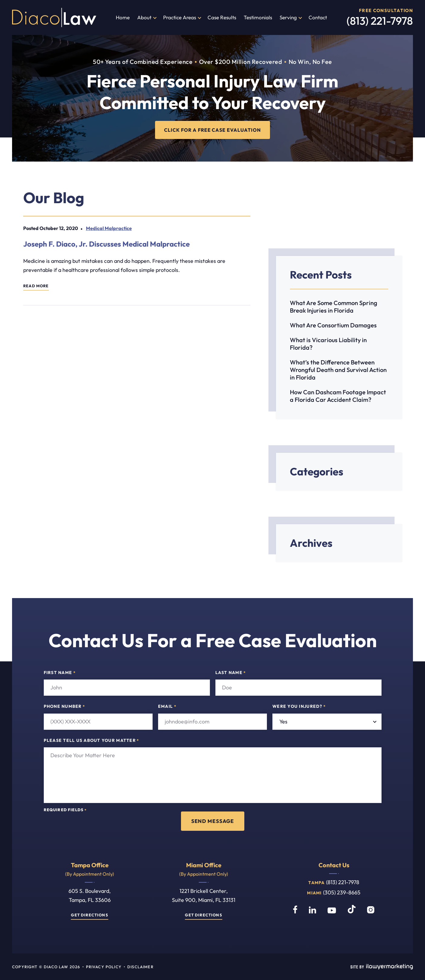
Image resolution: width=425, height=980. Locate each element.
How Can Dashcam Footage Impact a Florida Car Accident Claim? (338, 396)
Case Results (222, 17)
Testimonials (258, 17)
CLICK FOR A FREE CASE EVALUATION (212, 130)
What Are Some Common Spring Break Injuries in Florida (334, 307)
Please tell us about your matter (92, 741)
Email (167, 707)
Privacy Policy (104, 967)
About (144, 17)
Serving (288, 17)
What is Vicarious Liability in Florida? (328, 344)
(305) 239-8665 (342, 892)
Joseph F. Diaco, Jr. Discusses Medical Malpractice (106, 244)
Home (123, 17)
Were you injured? (299, 707)
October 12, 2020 (59, 228)
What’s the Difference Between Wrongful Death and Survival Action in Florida (338, 370)
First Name (60, 673)
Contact (318, 17)
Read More (36, 286)
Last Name (231, 673)
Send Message (212, 821)
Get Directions (89, 915)
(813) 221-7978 (380, 21)
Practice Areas (180, 17)
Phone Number (65, 707)
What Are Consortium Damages (333, 325)
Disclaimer (140, 967)
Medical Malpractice (109, 228)
